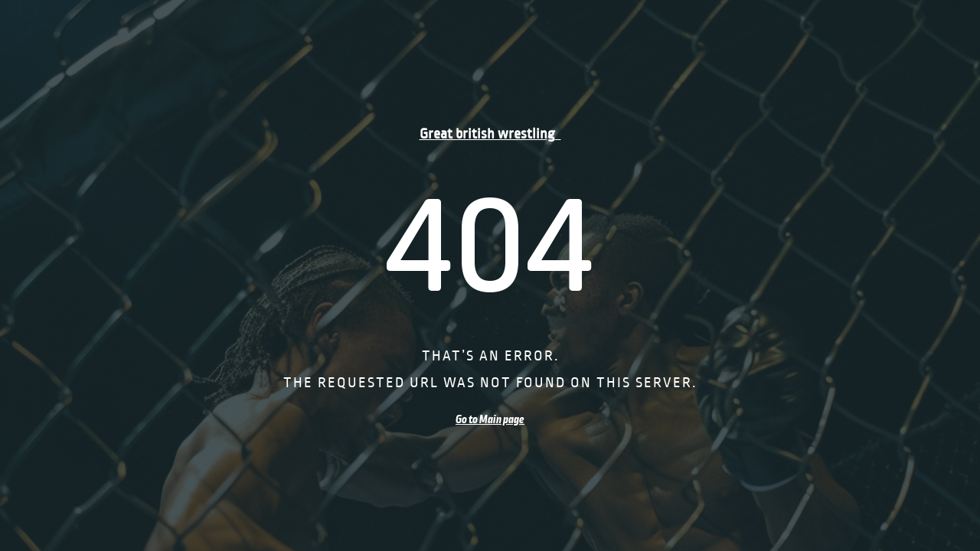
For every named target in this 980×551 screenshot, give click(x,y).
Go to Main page (490, 419)
